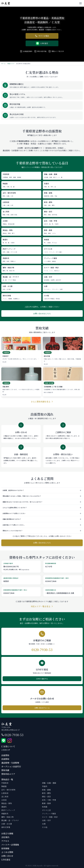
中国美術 (5, 783)
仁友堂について (8, 746)
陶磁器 (4, 786)
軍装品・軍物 (7, 803)
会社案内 (5, 837)
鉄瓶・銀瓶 (46, 790)
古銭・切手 (46, 820)
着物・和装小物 (7, 817)
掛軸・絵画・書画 (49, 783)
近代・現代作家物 (8, 790)
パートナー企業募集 (10, 845)
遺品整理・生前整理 (10, 763)
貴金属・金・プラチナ (10, 820)
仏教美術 (5, 793)
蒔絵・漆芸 (46, 797)
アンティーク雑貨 (49, 814)
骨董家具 (5, 814)
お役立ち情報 (7, 833)
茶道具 (45, 786)
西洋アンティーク (8, 810)
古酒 (44, 824)
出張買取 (5, 755)
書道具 (4, 807)
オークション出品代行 (11, 766)
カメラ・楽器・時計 (50, 817)
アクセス (5, 841)
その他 (45, 827)
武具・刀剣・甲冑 (49, 800)
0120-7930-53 (14, 735)
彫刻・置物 (46, 793)
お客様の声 (6, 750)
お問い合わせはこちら (42, 314)
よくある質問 (7, 852)
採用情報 (5, 848)
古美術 (4, 800)
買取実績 (5, 770)
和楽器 (45, 807)
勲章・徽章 (46, 803)
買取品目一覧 (7, 779)
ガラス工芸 (46, 810)
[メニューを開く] (80, 3)
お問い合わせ (7, 856)
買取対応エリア (8, 774)
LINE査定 (6, 860)
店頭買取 (5, 759)
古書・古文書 (7, 824)
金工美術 (5, 797)
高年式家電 (6, 827)
